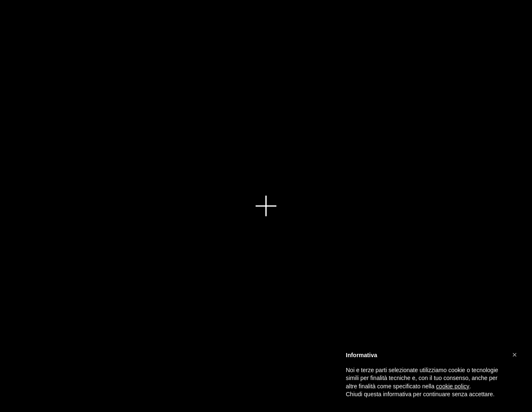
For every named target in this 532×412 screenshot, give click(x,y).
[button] (515, 355)
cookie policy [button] (453, 386)
